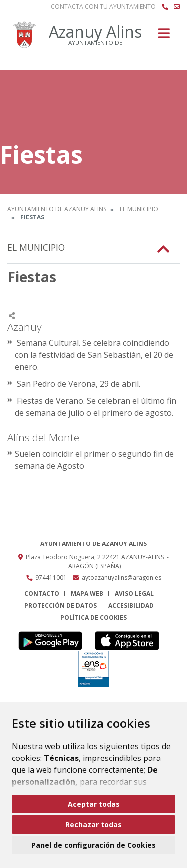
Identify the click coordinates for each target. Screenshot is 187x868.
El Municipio (139, 209)
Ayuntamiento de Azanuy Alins (57, 209)
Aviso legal (134, 594)
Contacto (42, 594)
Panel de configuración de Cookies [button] (93, 845)
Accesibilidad (131, 605)
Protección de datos (61, 605)
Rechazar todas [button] (93, 824)
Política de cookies (93, 617)
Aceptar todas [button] (94, 804)
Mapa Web (87, 594)
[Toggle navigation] (164, 37)
